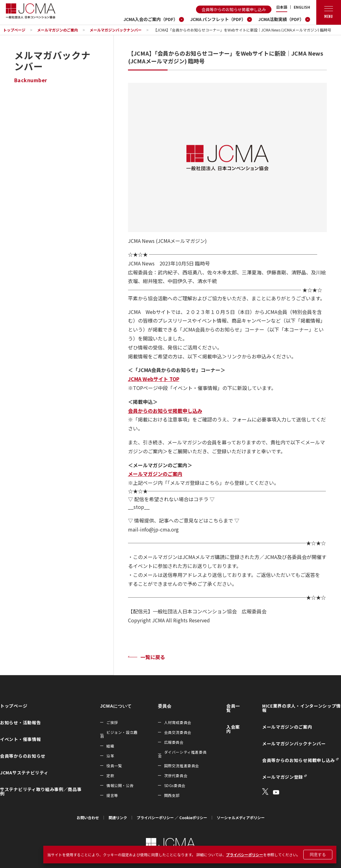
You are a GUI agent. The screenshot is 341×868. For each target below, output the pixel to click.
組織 (110, 746)
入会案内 (233, 729)
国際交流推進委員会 (182, 766)
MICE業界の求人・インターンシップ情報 (301, 708)
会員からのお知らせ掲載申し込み (165, 411)
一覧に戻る (153, 657)
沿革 (110, 756)
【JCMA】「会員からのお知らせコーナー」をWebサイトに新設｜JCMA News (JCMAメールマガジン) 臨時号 (242, 30)
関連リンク (118, 817)
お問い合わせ (88, 817)
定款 (110, 775)
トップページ (14, 30)
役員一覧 (114, 766)
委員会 (165, 706)
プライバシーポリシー (245, 855)
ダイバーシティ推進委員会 (182, 754)
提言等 (112, 795)
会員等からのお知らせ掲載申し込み (234, 9)
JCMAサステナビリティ (24, 773)
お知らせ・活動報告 (20, 722)
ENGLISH (302, 7)
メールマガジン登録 (283, 777)
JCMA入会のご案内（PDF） (151, 19)
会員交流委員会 (178, 732)
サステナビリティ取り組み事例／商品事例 (41, 791)
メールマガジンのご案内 (58, 30)
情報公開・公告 (120, 785)
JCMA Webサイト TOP (154, 379)
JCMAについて (116, 706)
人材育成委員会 (178, 722)
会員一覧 (233, 708)
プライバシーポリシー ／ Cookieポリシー (172, 817)
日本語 (282, 7)
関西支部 (172, 795)
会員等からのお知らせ (23, 756)
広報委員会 (174, 742)
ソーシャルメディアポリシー (241, 817)
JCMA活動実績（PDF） (281, 19)
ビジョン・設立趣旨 (119, 734)
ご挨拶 (112, 722)
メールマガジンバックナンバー (116, 30)
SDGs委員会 (175, 785)
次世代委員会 (176, 775)
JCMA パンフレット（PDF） (218, 19)
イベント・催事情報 (20, 739)
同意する (318, 855)
